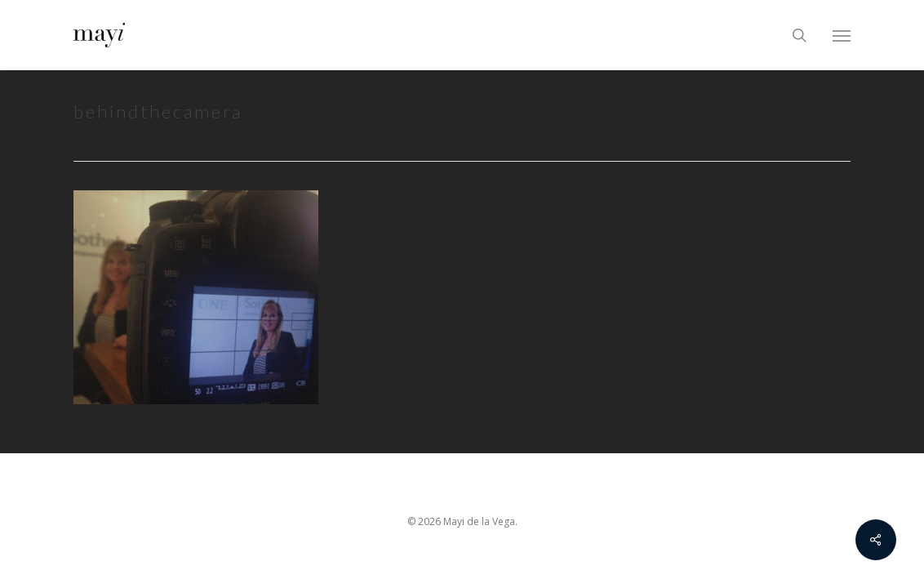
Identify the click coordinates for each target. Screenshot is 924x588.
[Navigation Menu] (842, 35)
